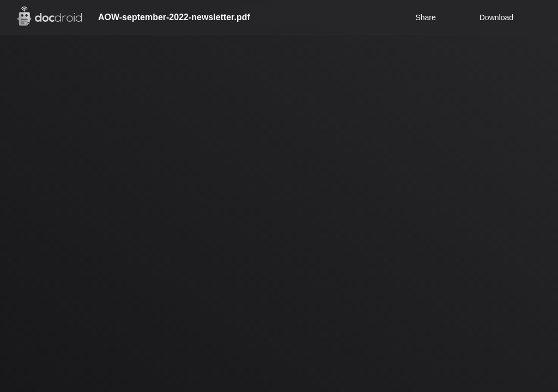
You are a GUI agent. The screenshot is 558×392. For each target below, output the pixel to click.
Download (489, 17)
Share (425, 17)
